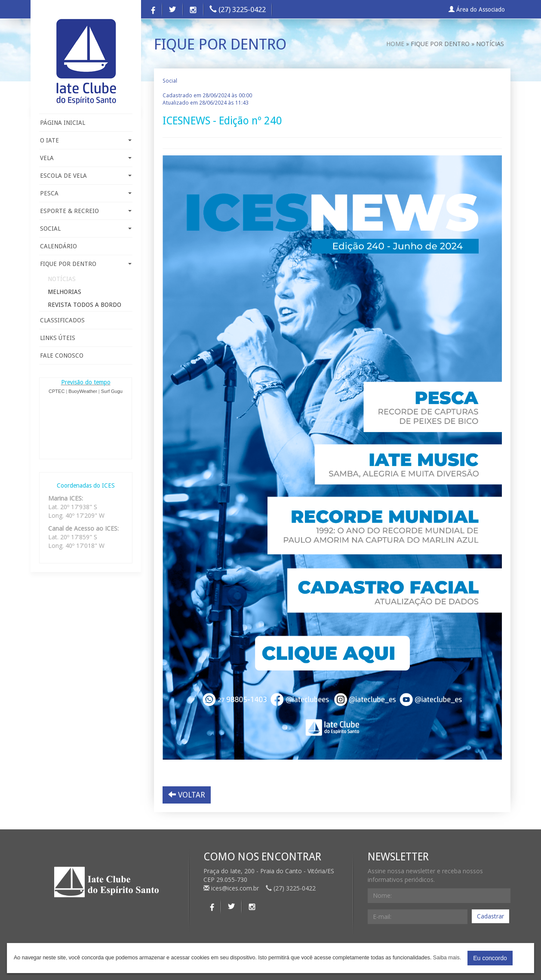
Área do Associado (477, 9)
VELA (86, 158)
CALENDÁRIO (58, 246)
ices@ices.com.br (232, 888)
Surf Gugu (112, 391)
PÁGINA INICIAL (63, 123)
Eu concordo (490, 958)
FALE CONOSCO (62, 356)
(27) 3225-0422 (238, 9)
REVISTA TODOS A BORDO (85, 305)
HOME (395, 44)
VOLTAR (187, 795)
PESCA (86, 193)
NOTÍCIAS (62, 279)
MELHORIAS (65, 292)
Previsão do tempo (86, 382)
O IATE (86, 140)
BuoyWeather (83, 391)
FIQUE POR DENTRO (86, 264)
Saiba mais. (447, 958)
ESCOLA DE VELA (86, 176)
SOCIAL (86, 229)
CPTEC (57, 391)
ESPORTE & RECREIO (86, 211)
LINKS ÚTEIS (58, 338)
